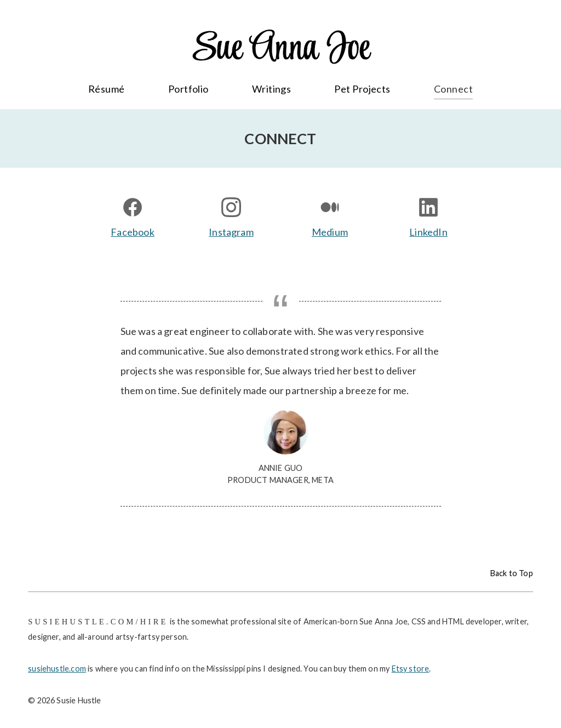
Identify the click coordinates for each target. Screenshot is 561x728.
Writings (272, 89)
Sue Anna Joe (280, 49)
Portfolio (188, 89)
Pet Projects (362, 89)
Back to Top (512, 573)
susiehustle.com (57, 669)
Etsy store (411, 669)
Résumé (107, 89)
